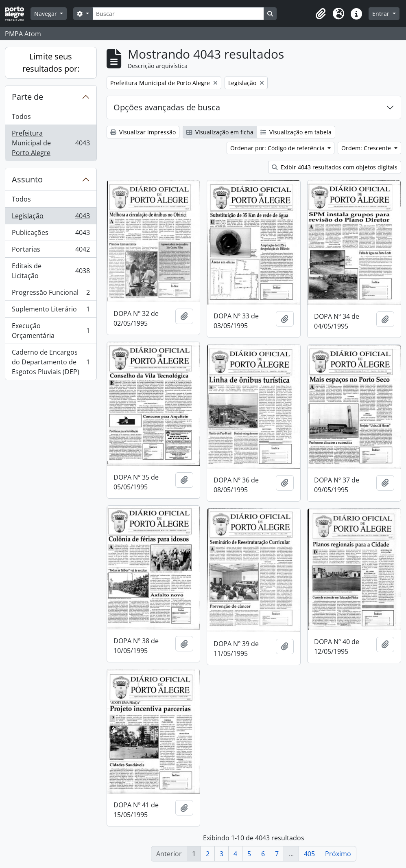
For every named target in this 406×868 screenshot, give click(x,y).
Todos (21, 116)
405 (309, 854)
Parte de (27, 97)
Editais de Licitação (51, 271)
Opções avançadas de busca (167, 107)
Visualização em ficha (220, 132)
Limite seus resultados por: (51, 62)
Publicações (51, 234)
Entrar (382, 14)
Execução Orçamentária (51, 331)
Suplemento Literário (51, 311)
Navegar (46, 14)
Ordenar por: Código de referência (278, 148)
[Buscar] (178, 14)
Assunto (27, 179)
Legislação (51, 218)
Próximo (338, 854)
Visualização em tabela (296, 132)
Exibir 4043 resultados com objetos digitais (335, 167)
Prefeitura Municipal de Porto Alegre (51, 143)
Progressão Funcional (51, 294)
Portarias (51, 251)
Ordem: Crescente (367, 148)
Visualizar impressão (143, 132)
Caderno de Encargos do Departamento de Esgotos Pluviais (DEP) (51, 362)
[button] (321, 14)
